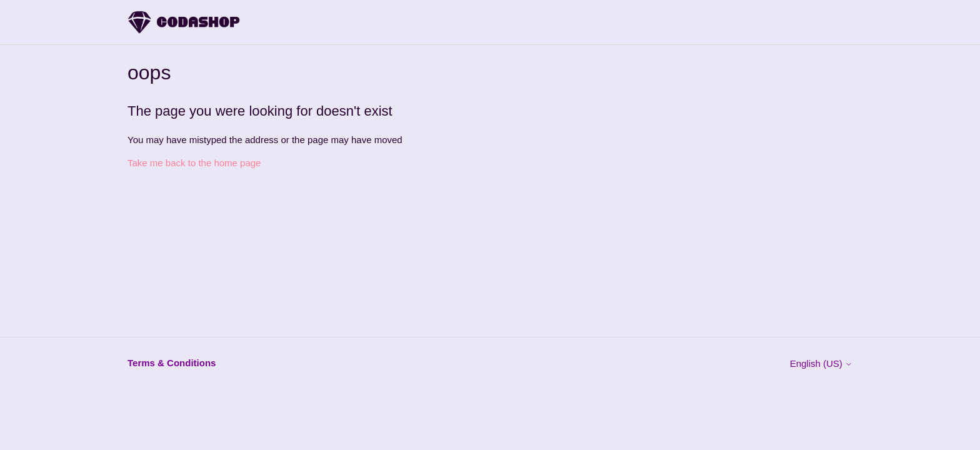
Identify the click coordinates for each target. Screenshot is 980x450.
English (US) (821, 363)
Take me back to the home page (194, 163)
